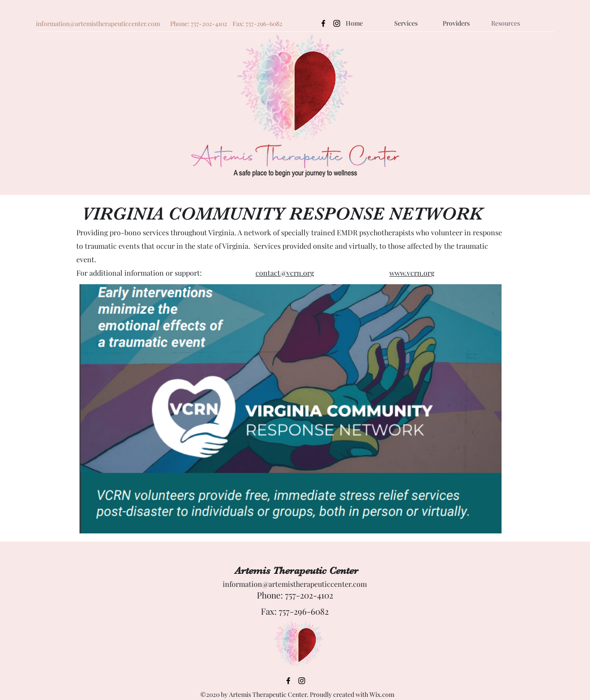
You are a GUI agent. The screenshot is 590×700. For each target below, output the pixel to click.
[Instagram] (337, 23)
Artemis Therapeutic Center (297, 570)
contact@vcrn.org (285, 273)
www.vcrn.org (412, 273)
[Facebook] (323, 23)
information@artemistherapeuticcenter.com (98, 24)
